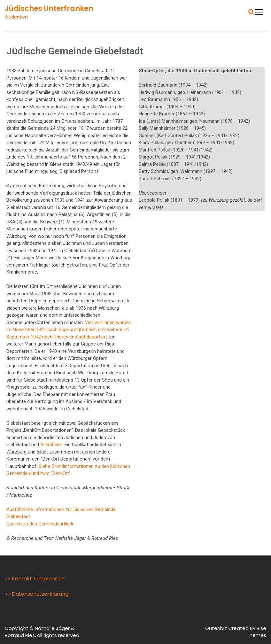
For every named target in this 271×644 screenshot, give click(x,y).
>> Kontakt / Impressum (35, 579)
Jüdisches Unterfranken (49, 8)
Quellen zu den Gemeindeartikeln (40, 524)
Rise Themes (256, 632)
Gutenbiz (217, 628)
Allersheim (51, 445)
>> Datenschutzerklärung (37, 594)
